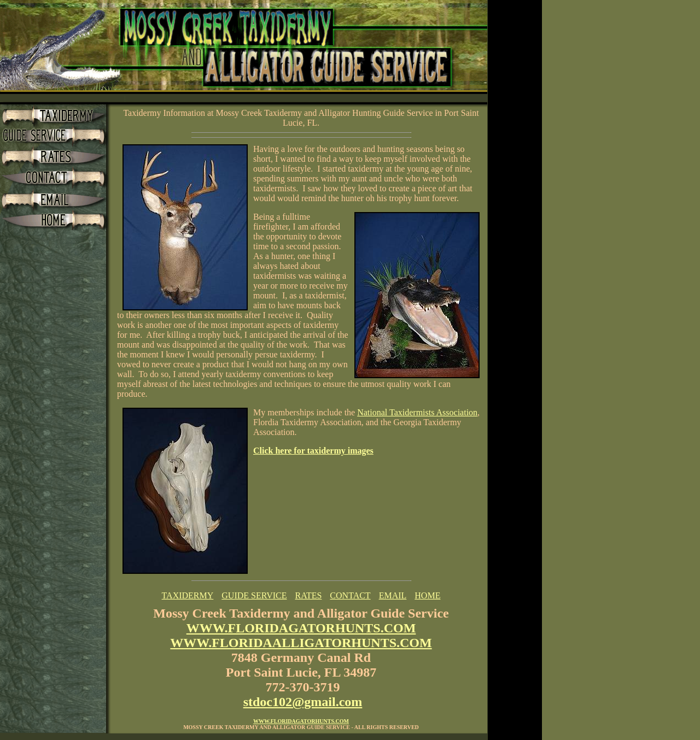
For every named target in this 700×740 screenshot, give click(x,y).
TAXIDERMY (188, 595)
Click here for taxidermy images (313, 451)
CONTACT (350, 595)
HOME (427, 595)
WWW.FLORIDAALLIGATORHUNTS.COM (301, 643)
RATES (308, 595)
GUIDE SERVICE (254, 595)
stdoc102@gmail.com (303, 702)
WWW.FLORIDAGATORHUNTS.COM (301, 628)
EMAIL (393, 595)
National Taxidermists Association (417, 412)
